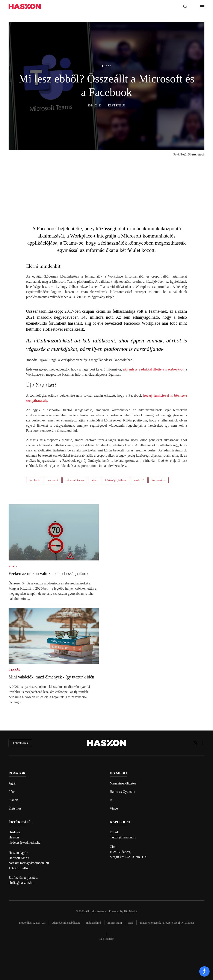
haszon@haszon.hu (123, 837)
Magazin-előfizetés (123, 783)
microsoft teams (75, 480)
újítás (94, 480)
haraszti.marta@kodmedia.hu (29, 863)
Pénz (12, 792)
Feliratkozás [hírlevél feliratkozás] (20, 743)
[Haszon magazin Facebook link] (202, 743)
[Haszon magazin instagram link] (195, 743)
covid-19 (139, 480)
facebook (35, 480)
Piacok (13, 800)
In (111, 800)
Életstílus (15, 808)
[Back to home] (25, 7)
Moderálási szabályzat (32, 923)
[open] (204, 971)
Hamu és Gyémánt (123, 792)
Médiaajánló (94, 923)
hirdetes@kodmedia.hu (24, 842)
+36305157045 (19, 868)
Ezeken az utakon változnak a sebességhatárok (49, 574)
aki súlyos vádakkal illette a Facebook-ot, (154, 369)
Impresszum (115, 923)
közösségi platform (116, 480)
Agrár (13, 783)
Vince (114, 808)
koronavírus (159, 480)
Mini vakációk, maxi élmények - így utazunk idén (51, 677)
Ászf (131, 923)
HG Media (130, 911)
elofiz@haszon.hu (21, 883)
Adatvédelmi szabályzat (66, 923)
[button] (185, 6)
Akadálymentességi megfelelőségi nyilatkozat (167, 923)
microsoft (53, 480)
